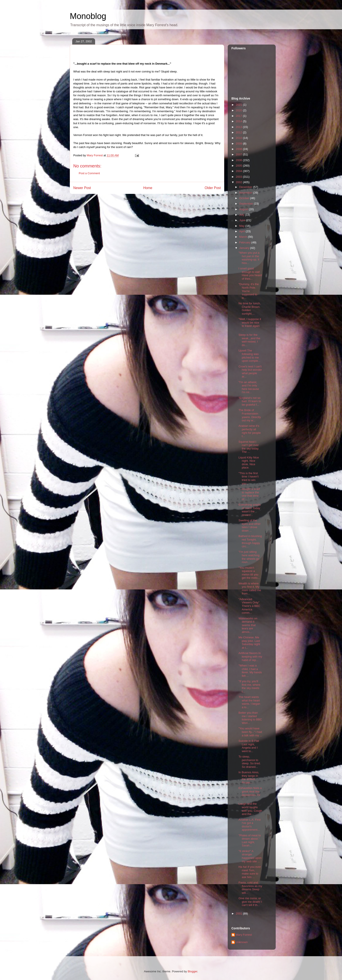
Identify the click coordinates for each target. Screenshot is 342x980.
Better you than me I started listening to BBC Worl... (250, 718)
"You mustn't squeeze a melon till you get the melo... (249, 573)
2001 (239, 914)
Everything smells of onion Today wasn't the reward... (250, 510)
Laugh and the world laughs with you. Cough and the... (250, 809)
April (243, 231)
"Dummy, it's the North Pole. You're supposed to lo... (249, 291)
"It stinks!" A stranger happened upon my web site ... (250, 856)
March (244, 237)
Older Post (213, 188)
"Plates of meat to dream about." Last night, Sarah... (250, 840)
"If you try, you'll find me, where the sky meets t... (249, 686)
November (246, 193)
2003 (239, 177)
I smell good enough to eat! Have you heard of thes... (250, 274)
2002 (239, 182)
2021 (239, 105)
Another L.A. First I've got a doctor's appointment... (249, 825)
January (245, 248)
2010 (239, 138)
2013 (239, 127)
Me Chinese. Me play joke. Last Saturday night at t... (249, 642)
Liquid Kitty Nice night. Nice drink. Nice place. (249, 463)
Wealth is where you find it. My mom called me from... (250, 589)
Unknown (242, 942)
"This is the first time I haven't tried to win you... (248, 478)
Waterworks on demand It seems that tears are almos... (248, 625)
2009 (239, 144)
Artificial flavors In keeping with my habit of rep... (250, 656)
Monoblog (88, 16)
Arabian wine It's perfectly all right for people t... (250, 431)
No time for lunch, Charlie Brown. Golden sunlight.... (250, 308)
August (244, 209)
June (243, 220)
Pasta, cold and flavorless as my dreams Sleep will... (250, 888)
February (245, 242)
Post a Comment (89, 173)
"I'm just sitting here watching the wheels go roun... (249, 557)
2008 (239, 149)
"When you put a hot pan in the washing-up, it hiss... (249, 258)
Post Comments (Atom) (156, 199)
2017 (239, 116)
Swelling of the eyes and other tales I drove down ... (249, 525)
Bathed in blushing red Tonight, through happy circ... (250, 541)
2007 (239, 154)
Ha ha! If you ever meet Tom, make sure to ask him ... (250, 872)
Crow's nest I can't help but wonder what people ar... (250, 372)
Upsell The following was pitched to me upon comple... (249, 356)
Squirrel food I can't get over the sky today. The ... (249, 447)
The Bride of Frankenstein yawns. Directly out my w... (250, 415)
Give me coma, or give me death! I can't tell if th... (250, 902)
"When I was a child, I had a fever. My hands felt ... (250, 671)
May (242, 226)
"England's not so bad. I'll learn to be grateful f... (250, 401)
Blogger (192, 971)
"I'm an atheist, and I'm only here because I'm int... (249, 387)
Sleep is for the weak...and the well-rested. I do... (249, 340)
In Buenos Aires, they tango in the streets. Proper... (249, 777)
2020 (239, 110)
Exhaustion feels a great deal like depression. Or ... (250, 793)
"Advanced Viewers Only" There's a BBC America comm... (249, 606)
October (245, 198)
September (247, 204)
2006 (239, 160)
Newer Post (82, 188)
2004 (239, 171)
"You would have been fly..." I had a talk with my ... (250, 732)
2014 (239, 121)
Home (148, 188)
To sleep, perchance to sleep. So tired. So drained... (250, 762)
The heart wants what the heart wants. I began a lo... (249, 702)
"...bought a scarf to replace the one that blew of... (249, 494)
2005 (239, 166)
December (246, 187)
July (242, 215)
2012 (239, 132)
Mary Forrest (244, 935)
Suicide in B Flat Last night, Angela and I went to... (249, 746)
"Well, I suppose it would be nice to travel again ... (250, 324)
